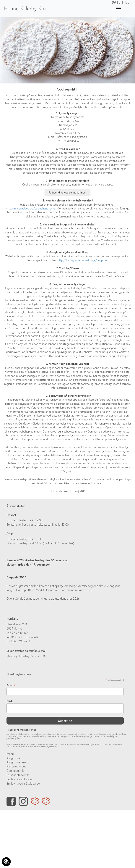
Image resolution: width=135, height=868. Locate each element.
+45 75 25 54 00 (17, 633)
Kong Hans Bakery (18, 762)
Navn (10, 701)
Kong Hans (13, 758)
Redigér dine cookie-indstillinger (67, 192)
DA (114, 2)
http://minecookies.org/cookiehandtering (31, 208)
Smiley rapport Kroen (20, 779)
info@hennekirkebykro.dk (22, 637)
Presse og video (16, 766)
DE (127, 2)
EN (121, 2)
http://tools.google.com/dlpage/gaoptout (83, 260)
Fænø (10, 754)
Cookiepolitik (15, 771)
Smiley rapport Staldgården (24, 783)
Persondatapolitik (18, 775)
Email (11, 685)
